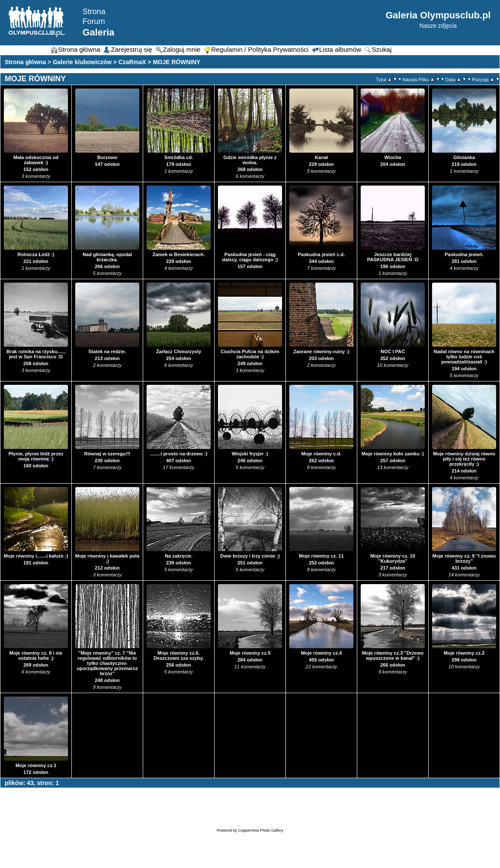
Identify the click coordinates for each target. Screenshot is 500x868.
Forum (94, 21)
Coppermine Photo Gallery (261, 830)
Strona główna (25, 62)
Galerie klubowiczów (82, 62)
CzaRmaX (132, 62)
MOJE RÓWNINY (177, 62)
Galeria (99, 32)
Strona (94, 12)
